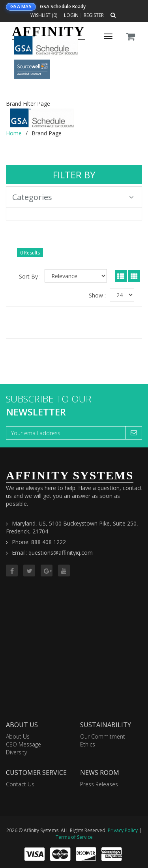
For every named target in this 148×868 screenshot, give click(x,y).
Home (14, 133)
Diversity (16, 752)
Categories (73, 197)
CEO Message (23, 744)
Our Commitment (103, 736)
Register (94, 15)
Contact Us (20, 784)
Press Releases (99, 784)
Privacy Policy (123, 830)
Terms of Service (74, 837)
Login (71, 15)
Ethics (88, 744)
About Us (18, 736)
